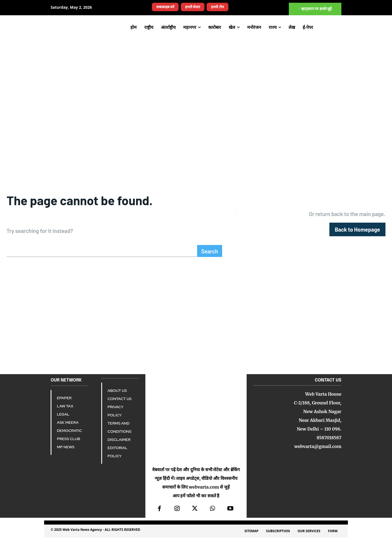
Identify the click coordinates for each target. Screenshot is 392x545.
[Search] (210, 256)
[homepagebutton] (357, 232)
